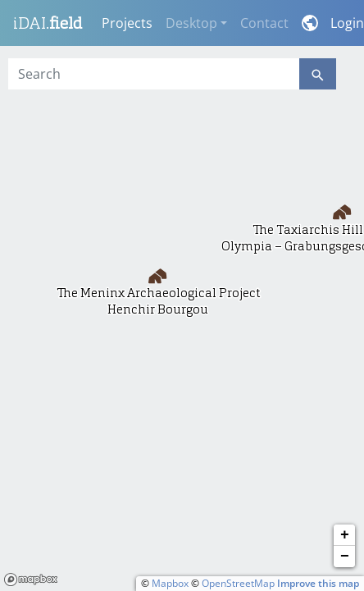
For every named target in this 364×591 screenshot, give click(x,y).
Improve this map (318, 583)
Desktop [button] (191, 23)
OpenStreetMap (238, 583)
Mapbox (170, 583)
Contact (264, 23)
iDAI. (48, 23)
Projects (127, 23)
